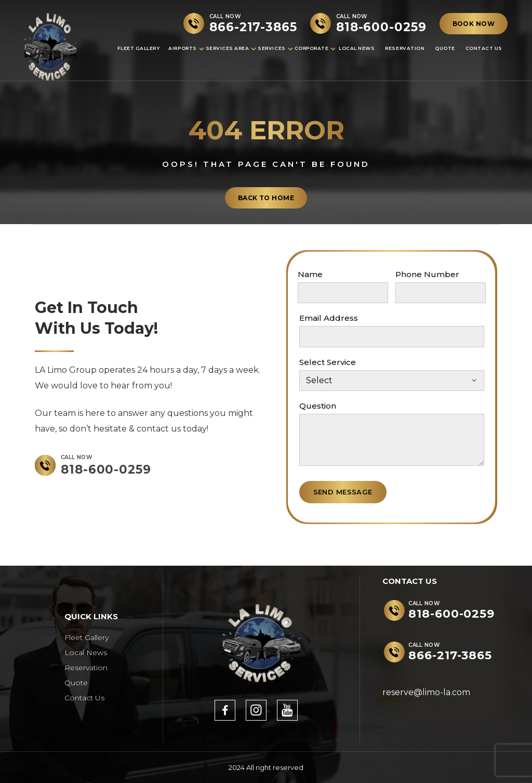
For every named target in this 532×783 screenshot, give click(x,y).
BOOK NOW (474, 24)
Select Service (328, 362)
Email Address (329, 318)
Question (318, 406)
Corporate (312, 48)
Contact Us (484, 48)
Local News (357, 48)
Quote (445, 48)
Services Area (228, 48)
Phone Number (427, 274)
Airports (182, 48)
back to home (266, 198)
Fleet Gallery (139, 48)
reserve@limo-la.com (426, 692)
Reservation (405, 48)
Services (271, 48)
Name (310, 274)
